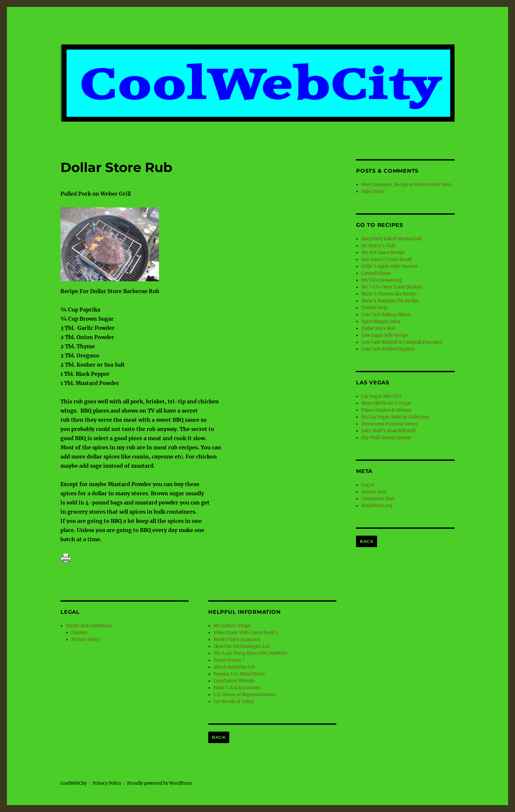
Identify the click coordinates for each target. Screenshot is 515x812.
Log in (368, 485)
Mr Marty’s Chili (378, 246)
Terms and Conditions (89, 626)
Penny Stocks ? (229, 660)
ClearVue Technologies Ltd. (242, 646)
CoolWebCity (74, 783)
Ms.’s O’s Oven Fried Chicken (392, 287)
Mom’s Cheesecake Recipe (389, 294)
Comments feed (378, 499)
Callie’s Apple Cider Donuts (389, 266)
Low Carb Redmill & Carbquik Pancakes (402, 342)
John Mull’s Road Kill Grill (388, 431)
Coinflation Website (234, 681)
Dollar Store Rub (378, 328)
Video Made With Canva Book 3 (246, 633)
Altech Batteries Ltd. (235, 667)
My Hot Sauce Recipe (383, 253)
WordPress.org (377, 506)
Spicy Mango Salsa (381, 321)
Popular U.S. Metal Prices (239, 674)
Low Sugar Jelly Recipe (385, 335)
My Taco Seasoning (382, 280)
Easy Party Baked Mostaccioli (392, 239)
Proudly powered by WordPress (160, 783)
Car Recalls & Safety (234, 702)
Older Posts (373, 192)
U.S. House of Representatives (245, 695)
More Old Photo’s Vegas (386, 403)
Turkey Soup (374, 308)
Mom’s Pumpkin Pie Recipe (390, 301)
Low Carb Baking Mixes (386, 315)
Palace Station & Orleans (387, 410)
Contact (79, 633)
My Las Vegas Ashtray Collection (395, 417)
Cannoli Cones (376, 273)
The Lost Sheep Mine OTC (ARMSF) (250, 653)
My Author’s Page (232, 626)
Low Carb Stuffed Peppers (388, 349)
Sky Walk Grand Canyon (386, 438)
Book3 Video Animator (237, 640)
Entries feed (374, 492)
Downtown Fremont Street (389, 424)
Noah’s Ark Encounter (237, 688)
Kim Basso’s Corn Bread (386, 259)
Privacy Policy (86, 640)
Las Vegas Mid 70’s (381, 396)
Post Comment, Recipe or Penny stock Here (406, 185)
